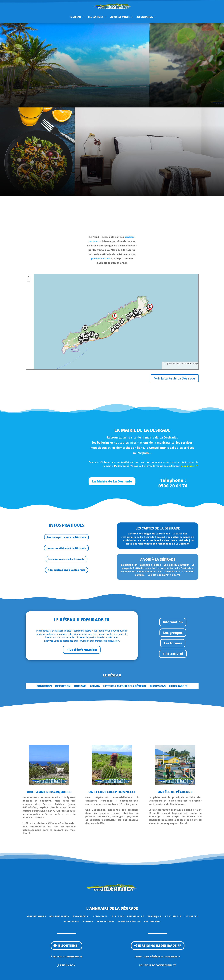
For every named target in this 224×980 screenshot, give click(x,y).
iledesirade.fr (178, 686)
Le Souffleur (173, 916)
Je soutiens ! (69, 946)
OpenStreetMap (173, 364)
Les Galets (191, 916)
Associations (81, 916)
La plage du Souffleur (176, 565)
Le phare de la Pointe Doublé (138, 571)
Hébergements (106, 922)
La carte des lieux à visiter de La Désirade (163, 540)
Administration (59, 916)
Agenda (95, 686)
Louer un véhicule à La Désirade (66, 548)
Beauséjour (155, 916)
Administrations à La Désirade (66, 570)
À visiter (88, 922)
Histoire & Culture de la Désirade (125, 686)
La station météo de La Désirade (172, 568)
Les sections (96, 17)
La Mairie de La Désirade (112, 481)
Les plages (117, 916)
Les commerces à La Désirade (66, 559)
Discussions (158, 686)
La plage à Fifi (129, 565)
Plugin (195, 364)
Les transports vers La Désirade (66, 537)
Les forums (173, 643)
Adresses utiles (120, 17)
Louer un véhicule (129, 922)
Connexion (44, 686)
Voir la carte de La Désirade (175, 378)
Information (145, 17)
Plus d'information (82, 650)
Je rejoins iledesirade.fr (160, 946)
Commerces (100, 916)
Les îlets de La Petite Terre (164, 575)
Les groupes (173, 633)
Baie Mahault (136, 916)
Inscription (63, 686)
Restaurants (152, 922)
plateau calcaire (101, 258)
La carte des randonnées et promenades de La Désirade (160, 542)
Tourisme (75, 17)
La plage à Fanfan (150, 565)
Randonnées (71, 922)
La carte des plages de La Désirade (149, 533)
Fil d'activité (173, 654)
